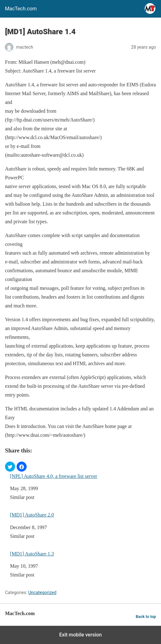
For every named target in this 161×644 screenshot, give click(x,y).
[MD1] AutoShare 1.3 (32, 554)
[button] (10, 467)
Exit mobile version (80, 635)
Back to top (146, 617)
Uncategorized (42, 593)
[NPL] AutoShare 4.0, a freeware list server (54, 476)
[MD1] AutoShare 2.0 (32, 515)
